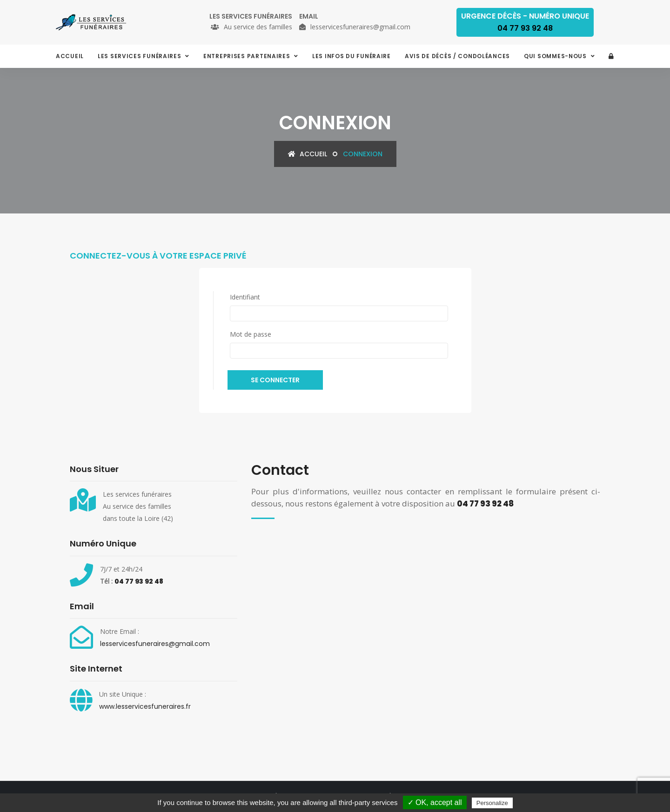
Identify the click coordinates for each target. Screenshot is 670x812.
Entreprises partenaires (248, 56)
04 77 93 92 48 (139, 581)
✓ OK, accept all (435, 802)
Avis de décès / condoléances (457, 56)
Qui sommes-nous (556, 56)
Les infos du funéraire (352, 56)
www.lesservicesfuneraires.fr (145, 706)
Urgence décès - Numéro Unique (525, 22)
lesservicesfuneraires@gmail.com (155, 644)
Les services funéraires (140, 56)
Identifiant (245, 297)
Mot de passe (251, 334)
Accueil (70, 56)
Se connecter (275, 380)
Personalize (492, 803)
